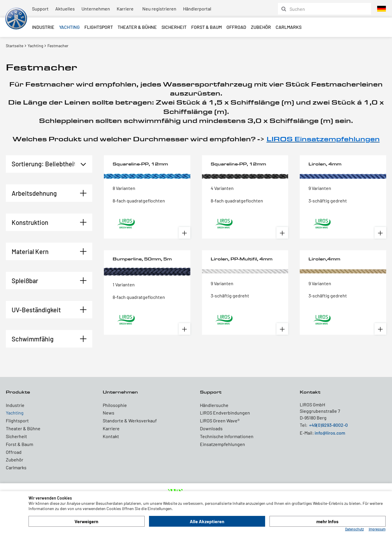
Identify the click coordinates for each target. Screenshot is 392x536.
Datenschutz (354, 529)
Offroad (236, 27)
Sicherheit (174, 27)
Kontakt (111, 436)
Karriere (125, 9)
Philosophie (115, 405)
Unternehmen (96, 9)
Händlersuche (214, 405)
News (109, 413)
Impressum (377, 529)
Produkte (18, 392)
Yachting (69, 27)
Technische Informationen (227, 436)
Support (40, 9)
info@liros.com (330, 433)
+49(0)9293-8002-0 (328, 425)
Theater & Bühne (137, 27)
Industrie (43, 27)
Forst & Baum (206, 27)
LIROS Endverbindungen (225, 413)
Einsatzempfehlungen (222, 444)
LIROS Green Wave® (220, 420)
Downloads (211, 428)
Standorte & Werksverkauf (130, 420)
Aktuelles (65, 9)
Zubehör (261, 27)
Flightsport (99, 27)
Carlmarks (289, 27)
